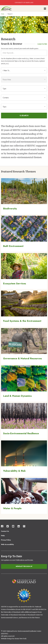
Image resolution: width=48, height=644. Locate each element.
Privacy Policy (6, 540)
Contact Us (5, 531)
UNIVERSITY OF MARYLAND (24, 3)
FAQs (3, 536)
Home (3, 14)
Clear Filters (42, 44)
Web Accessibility (7, 544)
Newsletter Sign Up (24, 566)
